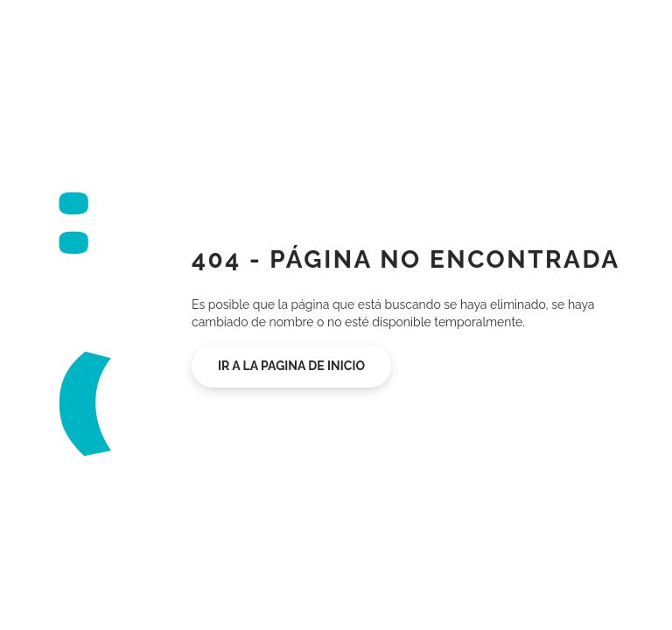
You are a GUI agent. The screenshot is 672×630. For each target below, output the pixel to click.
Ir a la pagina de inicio (291, 366)
